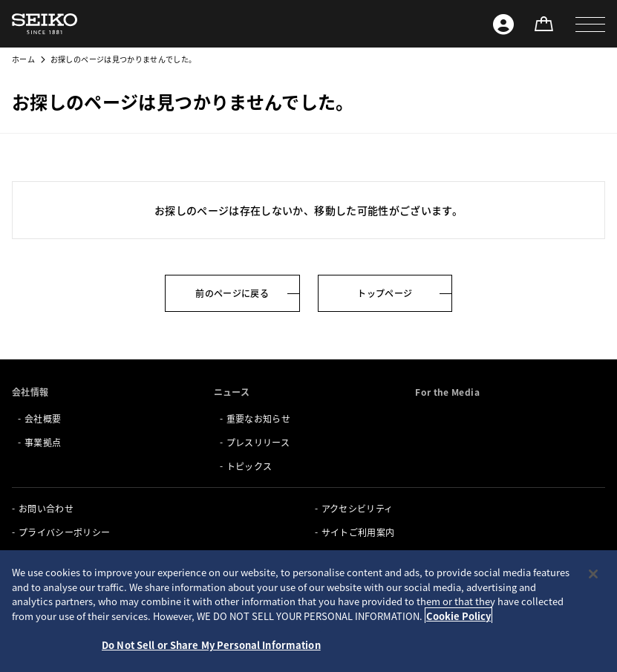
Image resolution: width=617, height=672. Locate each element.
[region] (308, 611)
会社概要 (43, 418)
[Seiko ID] (503, 24)
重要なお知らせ (258, 418)
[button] (590, 24)
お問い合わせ (46, 508)
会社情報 (30, 392)
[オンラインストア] (543, 24)
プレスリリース (258, 442)
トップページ (385, 293)
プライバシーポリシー (65, 532)
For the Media (447, 392)
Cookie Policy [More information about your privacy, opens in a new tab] (458, 616)
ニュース (232, 392)
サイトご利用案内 (358, 532)
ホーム (23, 59)
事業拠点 (43, 442)
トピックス (249, 466)
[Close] (593, 574)
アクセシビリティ (358, 508)
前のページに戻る (232, 293)
